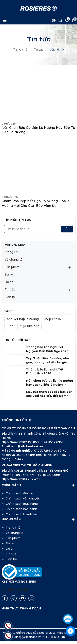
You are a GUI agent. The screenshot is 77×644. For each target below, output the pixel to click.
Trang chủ (12, 252)
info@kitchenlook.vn (27, 446)
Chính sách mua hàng (22, 504)
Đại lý (9, 274)
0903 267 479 (29, 479)
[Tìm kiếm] (67, 229)
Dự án (9, 282)
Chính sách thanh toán (23, 514)
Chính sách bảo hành (21, 509)
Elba (10, 326)
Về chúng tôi (14, 260)
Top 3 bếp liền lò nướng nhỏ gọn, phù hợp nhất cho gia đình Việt (48, 361)
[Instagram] (31, 598)
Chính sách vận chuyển (23, 498)
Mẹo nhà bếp (29, 326)
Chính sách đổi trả (19, 493)
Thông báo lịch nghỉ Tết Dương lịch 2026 (45, 372)
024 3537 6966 (52, 442)
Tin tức (10, 289)
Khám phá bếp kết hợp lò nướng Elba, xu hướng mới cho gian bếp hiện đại (37, 203)
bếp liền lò (53, 319)
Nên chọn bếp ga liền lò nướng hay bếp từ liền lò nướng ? (38, 130)
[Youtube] (22, 598)
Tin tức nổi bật (17, 340)
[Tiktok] (13, 598)
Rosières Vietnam (15, 590)
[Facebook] (5, 598)
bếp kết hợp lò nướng (23, 319)
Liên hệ (10, 297)
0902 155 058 (29, 442)
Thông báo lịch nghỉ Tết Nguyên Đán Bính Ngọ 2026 (47, 349)
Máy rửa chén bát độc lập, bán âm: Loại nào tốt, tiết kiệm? (49, 394)
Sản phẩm (12, 267)
